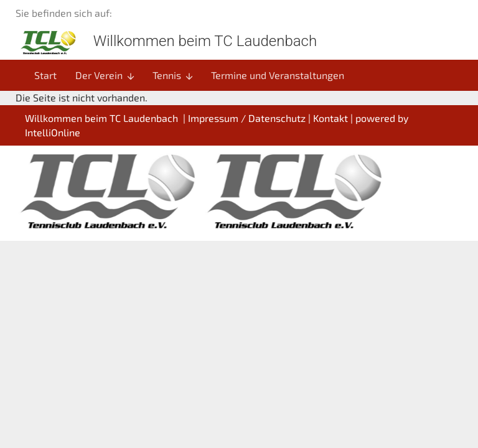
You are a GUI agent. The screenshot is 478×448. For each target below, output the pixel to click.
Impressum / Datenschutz (247, 118)
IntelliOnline (53, 132)
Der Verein (105, 75)
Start (45, 75)
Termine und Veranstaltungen (278, 75)
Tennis (173, 75)
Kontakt (330, 118)
